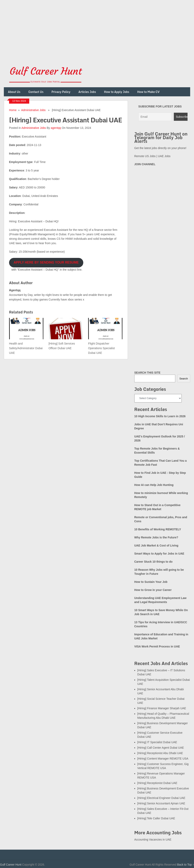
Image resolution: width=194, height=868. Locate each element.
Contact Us (36, 92)
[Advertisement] (97, 28)
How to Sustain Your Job (151, 582)
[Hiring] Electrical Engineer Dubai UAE (161, 798)
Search (184, 379)
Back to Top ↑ (186, 865)
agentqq (56, 128)
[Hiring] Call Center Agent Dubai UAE (161, 748)
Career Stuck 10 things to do (153, 562)
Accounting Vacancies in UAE (153, 840)
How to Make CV (148, 92)
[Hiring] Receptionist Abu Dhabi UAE (160, 753)
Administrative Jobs (33, 110)
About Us (14, 92)
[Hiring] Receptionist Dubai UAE (157, 783)
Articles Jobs (87, 92)
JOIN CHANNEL (145, 164)
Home (13, 110)
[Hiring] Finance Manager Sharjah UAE (162, 708)
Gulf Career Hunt (11, 865)
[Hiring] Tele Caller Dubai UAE (156, 818)
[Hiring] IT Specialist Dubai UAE (157, 742)
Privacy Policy (61, 92)
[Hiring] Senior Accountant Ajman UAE (161, 803)
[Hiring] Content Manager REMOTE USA (163, 759)
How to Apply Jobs (117, 92)
